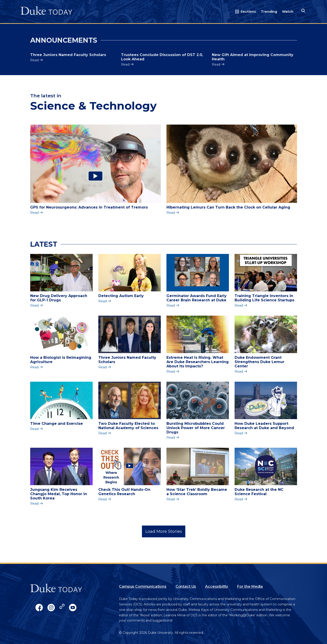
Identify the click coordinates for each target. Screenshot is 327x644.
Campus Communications (143, 586)
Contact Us (186, 586)
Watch (288, 12)
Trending (269, 12)
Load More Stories (164, 531)
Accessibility (217, 586)
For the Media (250, 586)
